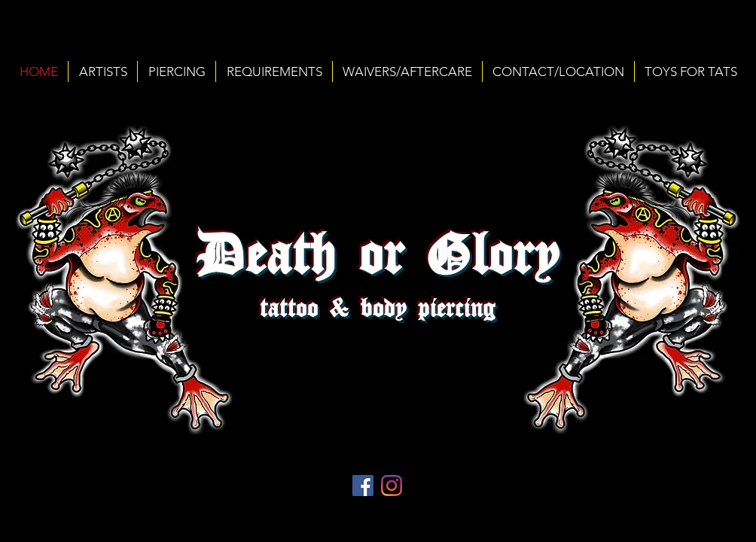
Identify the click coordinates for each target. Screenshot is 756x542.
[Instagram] (392, 486)
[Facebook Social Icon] (363, 486)
